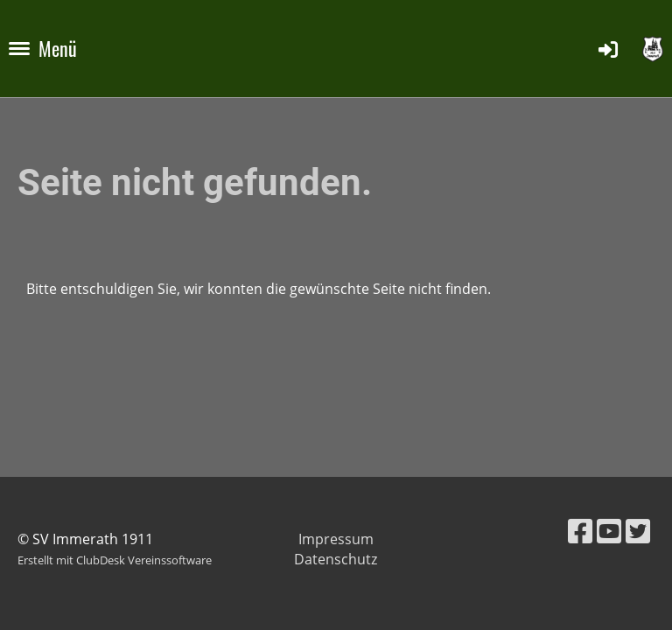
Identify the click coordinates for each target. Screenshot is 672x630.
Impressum (336, 539)
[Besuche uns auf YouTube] (609, 531)
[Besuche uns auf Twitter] (638, 531)
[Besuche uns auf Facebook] (580, 531)
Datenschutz (336, 559)
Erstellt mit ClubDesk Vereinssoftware (115, 560)
